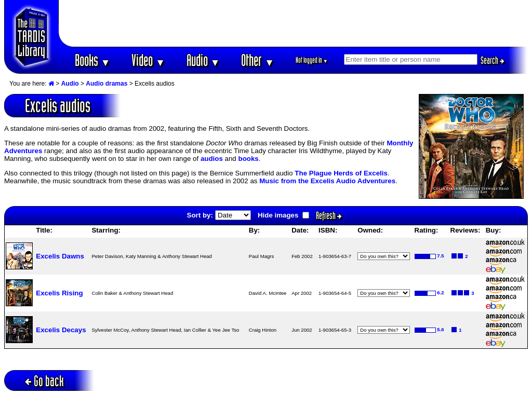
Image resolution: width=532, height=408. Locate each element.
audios (212, 159)
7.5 (440, 256)
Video (148, 60)
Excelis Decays (61, 330)
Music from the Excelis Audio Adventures (327, 181)
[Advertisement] (294, 23)
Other (258, 60)
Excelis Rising (59, 293)
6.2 (440, 293)
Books (93, 60)
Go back (44, 381)
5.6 (440, 329)
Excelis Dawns (60, 256)
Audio (203, 60)
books (248, 159)
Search (493, 60)
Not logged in (312, 60)
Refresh (329, 215)
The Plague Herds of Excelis (341, 173)
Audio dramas (107, 84)
